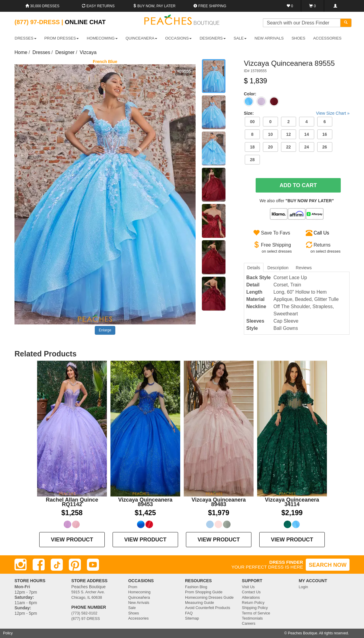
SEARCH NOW (328, 565)
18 (252, 147)
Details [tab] (254, 268)
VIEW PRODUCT (72, 540)
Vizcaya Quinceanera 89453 (145, 502)
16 (325, 134)
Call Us (321, 233)
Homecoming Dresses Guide (209, 598)
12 (289, 134)
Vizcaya (88, 52)
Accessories (139, 618)
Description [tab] (278, 268)
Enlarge (105, 330)
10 (270, 134)
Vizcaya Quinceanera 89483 (219, 502)
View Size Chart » (333, 113)
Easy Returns (98, 6)
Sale (132, 608)
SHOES (299, 38)
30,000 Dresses (42, 6)
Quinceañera (139, 598)
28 (252, 160)
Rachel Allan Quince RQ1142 (72, 502)
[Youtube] (93, 565)
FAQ (189, 613)
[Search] (346, 23)
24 (307, 147)
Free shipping (210, 6)
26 (325, 147)
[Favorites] (290, 6)
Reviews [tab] (304, 268)
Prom (133, 587)
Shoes (134, 613)
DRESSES (26, 38)
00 (252, 122)
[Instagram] (21, 565)
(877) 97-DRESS (86, 619)
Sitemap (192, 618)
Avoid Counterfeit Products (208, 608)
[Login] (335, 6)
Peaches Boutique (303, 633)
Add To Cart (298, 185)
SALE (240, 38)
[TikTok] (57, 565)
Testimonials (252, 618)
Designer (65, 52)
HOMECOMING (102, 38)
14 (307, 134)
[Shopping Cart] (313, 6)
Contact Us (251, 592)
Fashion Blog (196, 587)
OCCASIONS (178, 38)
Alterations (251, 598)
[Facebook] (39, 565)
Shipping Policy (255, 608)
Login (303, 587)
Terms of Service (256, 613)
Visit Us (248, 587)
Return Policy (253, 603)
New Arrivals (269, 38)
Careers (249, 624)
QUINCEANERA (141, 38)
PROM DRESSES (62, 38)
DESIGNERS (213, 38)
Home (21, 52)
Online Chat (85, 22)
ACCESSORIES (327, 38)
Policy (8, 633)
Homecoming (139, 592)
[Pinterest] (75, 565)
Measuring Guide (200, 603)
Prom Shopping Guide (204, 592)
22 (289, 147)
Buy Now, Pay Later (154, 6)
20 (270, 147)
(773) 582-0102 (84, 613)
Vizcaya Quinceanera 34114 (292, 502)
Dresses (42, 52)
